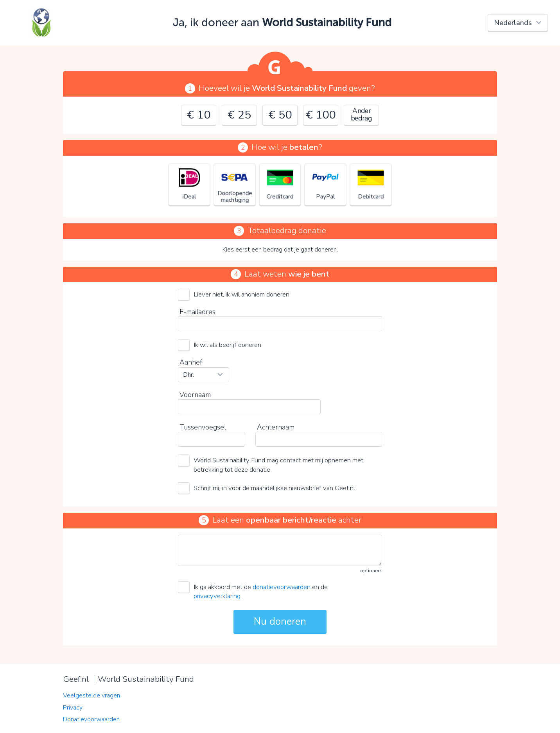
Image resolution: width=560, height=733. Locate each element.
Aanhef (191, 362)
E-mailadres (197, 312)
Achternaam (276, 427)
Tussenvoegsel (203, 427)
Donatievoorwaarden (91, 719)
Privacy (73, 708)
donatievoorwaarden (282, 587)
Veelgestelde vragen (92, 695)
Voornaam (195, 395)
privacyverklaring (217, 596)
